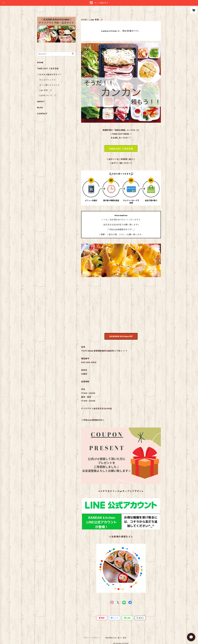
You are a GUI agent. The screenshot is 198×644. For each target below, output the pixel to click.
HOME (84, 20)
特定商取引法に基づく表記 (116, 638)
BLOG (40, 108)
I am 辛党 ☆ (46, 90)
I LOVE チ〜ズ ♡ (48, 95)
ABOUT (41, 102)
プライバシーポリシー (92, 638)
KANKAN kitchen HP (121, 336)
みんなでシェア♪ (47, 80)
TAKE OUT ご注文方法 (121, 149)
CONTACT (42, 114)
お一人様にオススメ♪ (50, 85)
